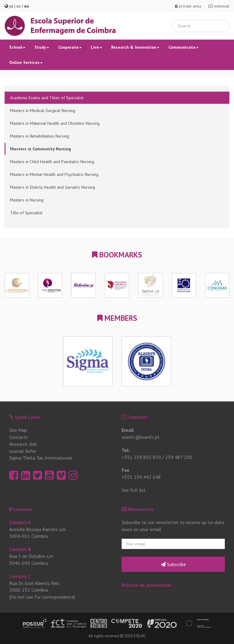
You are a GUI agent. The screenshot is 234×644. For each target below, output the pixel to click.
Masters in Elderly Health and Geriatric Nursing (53, 187)
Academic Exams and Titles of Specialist (47, 98)
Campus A (20, 522)
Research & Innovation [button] (135, 47)
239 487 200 (179, 457)
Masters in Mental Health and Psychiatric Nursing (54, 174)
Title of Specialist (26, 213)
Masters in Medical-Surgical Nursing (43, 110)
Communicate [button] (184, 47)
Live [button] (96, 47)
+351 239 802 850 (141, 457)
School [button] (17, 47)
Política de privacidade (147, 585)
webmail (219, 6)
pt (11, 6)
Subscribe (173, 564)
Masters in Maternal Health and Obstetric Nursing (55, 123)
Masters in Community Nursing (41, 149)
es (19, 6)
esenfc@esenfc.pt (141, 437)
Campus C (20, 576)
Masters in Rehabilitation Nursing (40, 136)
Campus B (20, 549)
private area (188, 6)
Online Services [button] (26, 62)
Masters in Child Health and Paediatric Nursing (52, 162)
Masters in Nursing (27, 200)
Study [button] (42, 47)
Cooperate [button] (70, 47)
